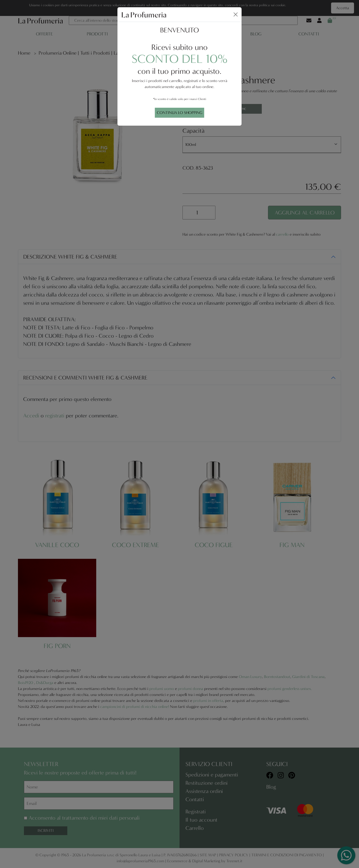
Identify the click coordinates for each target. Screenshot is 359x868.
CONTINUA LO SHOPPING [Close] (179, 113)
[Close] (236, 14)
